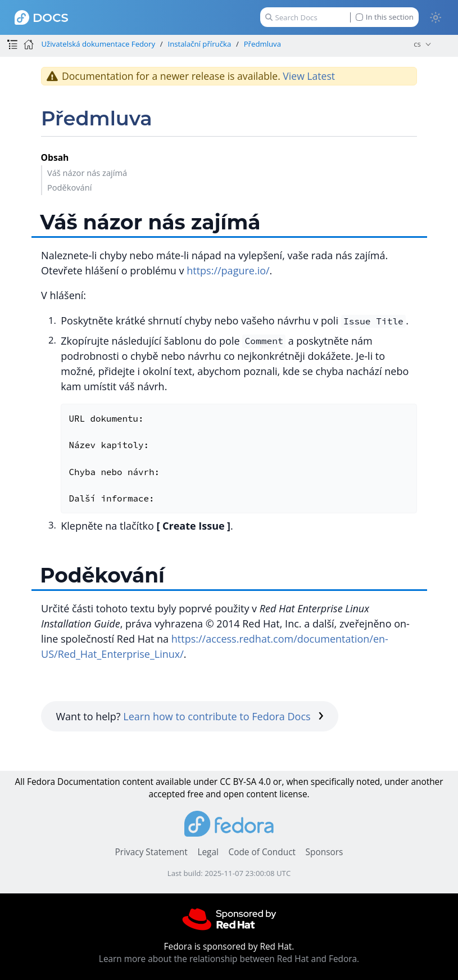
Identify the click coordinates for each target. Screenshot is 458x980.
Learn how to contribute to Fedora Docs (223, 716)
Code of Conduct (262, 852)
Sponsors (325, 852)
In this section (385, 17)
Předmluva (262, 44)
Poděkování (70, 187)
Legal (208, 852)
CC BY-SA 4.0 (245, 782)
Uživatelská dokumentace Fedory (98, 44)
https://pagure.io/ (228, 270)
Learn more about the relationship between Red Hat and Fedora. (229, 959)
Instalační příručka (199, 44)
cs (417, 44)
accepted (167, 794)
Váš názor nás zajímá (87, 173)
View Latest (309, 76)
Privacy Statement (151, 852)
